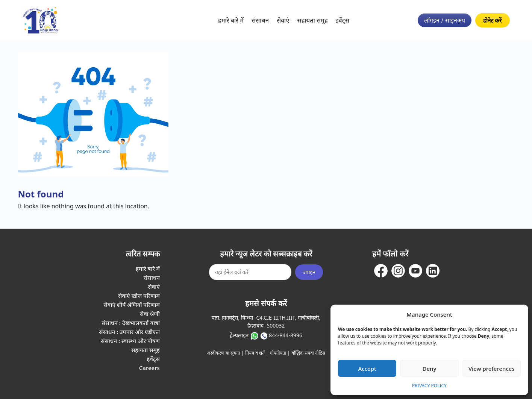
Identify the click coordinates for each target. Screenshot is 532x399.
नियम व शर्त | (257, 353)
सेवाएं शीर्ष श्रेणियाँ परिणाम (131, 305)
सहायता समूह (313, 20)
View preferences (492, 369)
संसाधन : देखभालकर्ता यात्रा (131, 323)
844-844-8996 (286, 335)
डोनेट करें (493, 20)
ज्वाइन (309, 272)
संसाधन (260, 20)
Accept (367, 369)
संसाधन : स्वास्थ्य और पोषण (130, 341)
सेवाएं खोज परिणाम (139, 296)
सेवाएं (283, 20)
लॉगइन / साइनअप (444, 20)
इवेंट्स (343, 20)
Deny (430, 369)
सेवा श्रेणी (150, 314)
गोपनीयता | (280, 353)
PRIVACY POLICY (429, 386)
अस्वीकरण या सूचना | (225, 353)
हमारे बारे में (231, 20)
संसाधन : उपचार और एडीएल (129, 332)
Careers (149, 368)
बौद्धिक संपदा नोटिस (308, 353)
